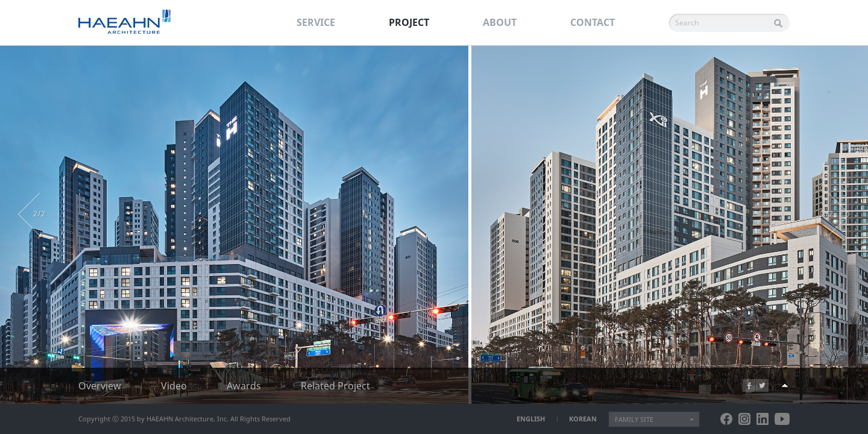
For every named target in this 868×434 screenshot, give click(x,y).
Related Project (335, 386)
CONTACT (593, 22)
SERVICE (316, 22)
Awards (244, 386)
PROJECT (409, 22)
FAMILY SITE (634, 419)
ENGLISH (531, 419)
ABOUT (500, 22)
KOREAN (583, 419)
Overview (100, 386)
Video (174, 386)
